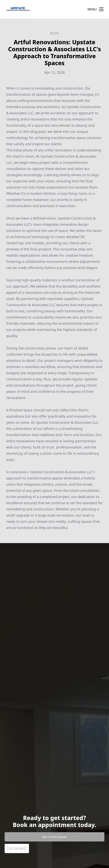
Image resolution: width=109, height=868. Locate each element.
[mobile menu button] (101, 9)
